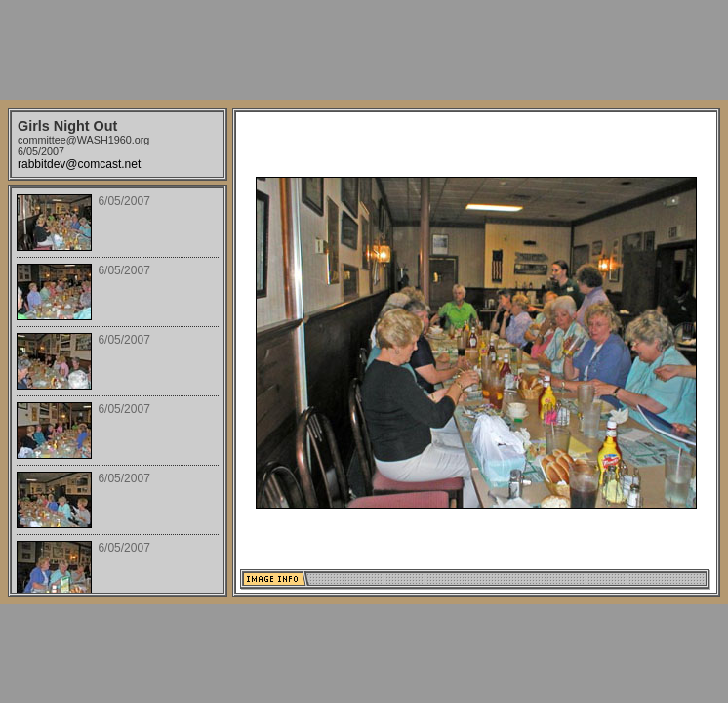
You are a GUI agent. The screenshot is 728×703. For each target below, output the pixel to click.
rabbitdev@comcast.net (79, 164)
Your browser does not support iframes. (118, 391)
